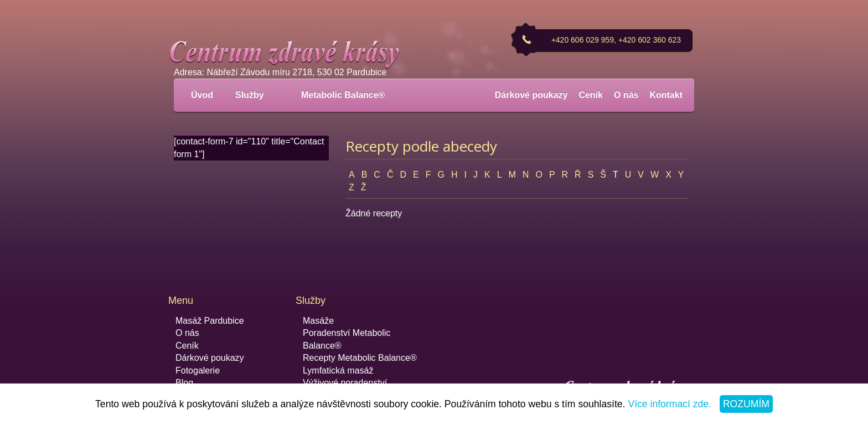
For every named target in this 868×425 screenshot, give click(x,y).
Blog (184, 383)
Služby (256, 95)
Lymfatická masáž (338, 370)
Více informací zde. (670, 404)
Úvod (202, 95)
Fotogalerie (198, 370)
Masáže (318, 321)
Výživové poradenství (345, 383)
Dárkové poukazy (531, 95)
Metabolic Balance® (343, 95)
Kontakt (666, 95)
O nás (626, 95)
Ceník (591, 95)
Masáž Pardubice (210, 321)
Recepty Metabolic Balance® (360, 358)
